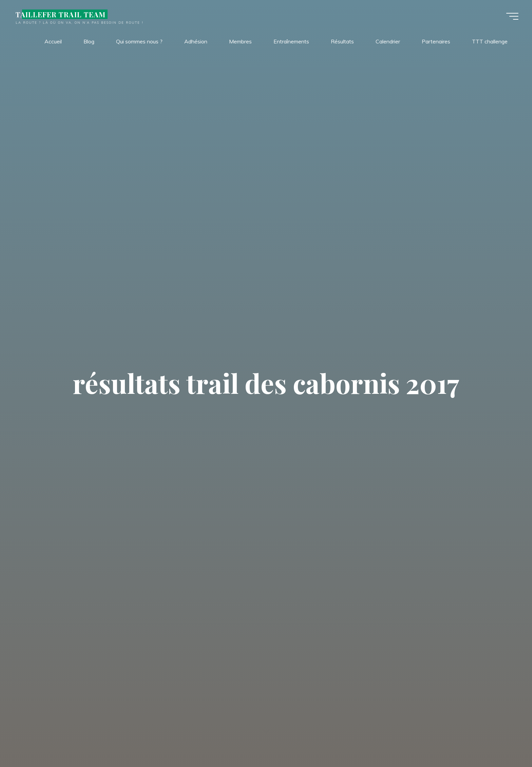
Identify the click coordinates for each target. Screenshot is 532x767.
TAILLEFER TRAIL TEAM (61, 14)
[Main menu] (512, 16)
